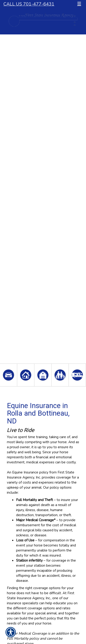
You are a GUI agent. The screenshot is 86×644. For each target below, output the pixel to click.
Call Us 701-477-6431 (29, 4)
